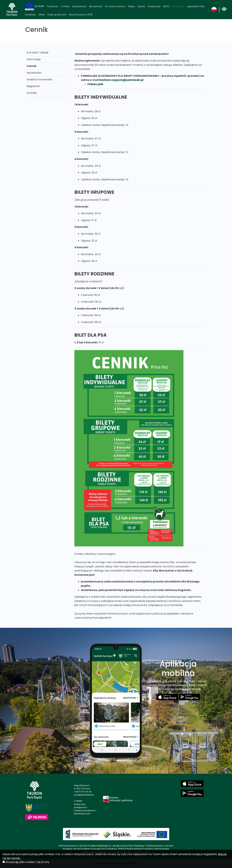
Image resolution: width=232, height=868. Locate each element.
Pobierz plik (95, 84)
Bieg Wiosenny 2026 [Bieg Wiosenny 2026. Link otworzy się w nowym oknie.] (81, 15)
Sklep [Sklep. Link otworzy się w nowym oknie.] (42, 15)
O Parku (65, 6)
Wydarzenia (79, 6)
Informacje (34, 59)
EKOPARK (35, 6)
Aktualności (96, 6)
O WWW (78, 801)
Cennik (32, 66)
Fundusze (53, 6)
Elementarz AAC (82, 814)
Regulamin (33, 86)
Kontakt (32, 93)
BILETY (166, 6)
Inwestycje (154, 6)
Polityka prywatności (85, 810)
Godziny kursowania (39, 79)
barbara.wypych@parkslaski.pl (122, 80)
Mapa (132, 6)
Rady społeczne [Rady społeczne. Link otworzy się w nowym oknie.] (57, 15)
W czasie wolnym (115, 6)
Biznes (141, 6)
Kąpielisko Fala (196, 6)
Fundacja (30, 15)
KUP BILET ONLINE (38, 53)
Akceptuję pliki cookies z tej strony (27, 862)
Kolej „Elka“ (178, 6)
